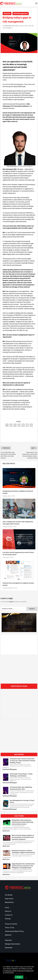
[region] (19, 623)
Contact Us (9, 915)
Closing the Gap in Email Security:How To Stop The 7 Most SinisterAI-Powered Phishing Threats (22, 761)
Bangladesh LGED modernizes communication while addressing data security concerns (22, 822)
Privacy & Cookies (11, 924)
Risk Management (21, 13)
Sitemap (8, 919)
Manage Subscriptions (13, 944)
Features (7, 13)
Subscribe (8, 940)
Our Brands (9, 895)
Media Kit (8, 935)
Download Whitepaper (10, 769)
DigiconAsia (9, 899)
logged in (12, 602)
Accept (19, 977)
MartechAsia (9, 902)
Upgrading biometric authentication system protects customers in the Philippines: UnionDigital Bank (23, 866)
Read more (6, 831)
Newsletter (9, 948)
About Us (8, 911)
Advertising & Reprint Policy (14, 931)
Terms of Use (10, 928)
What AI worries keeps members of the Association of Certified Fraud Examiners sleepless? (23, 837)
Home (7, 908)
